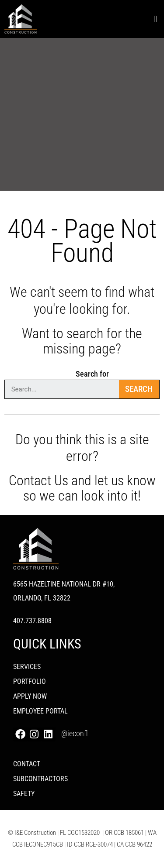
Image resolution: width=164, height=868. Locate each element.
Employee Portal (40, 711)
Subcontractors (40, 779)
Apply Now (30, 696)
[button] (155, 19)
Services (27, 667)
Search (139, 389)
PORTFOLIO (30, 681)
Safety (24, 794)
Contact (27, 764)
